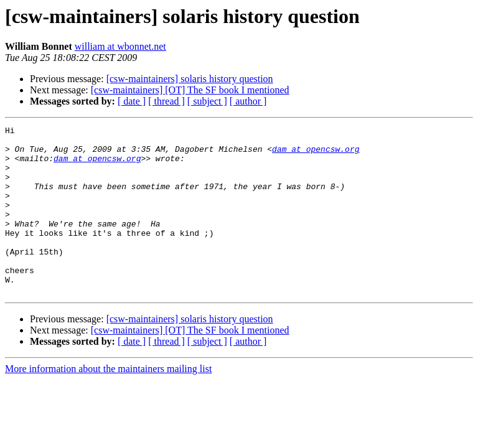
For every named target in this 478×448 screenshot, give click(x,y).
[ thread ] (166, 101)
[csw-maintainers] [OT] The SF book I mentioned (190, 90)
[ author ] (248, 101)
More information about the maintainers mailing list (108, 402)
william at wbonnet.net (120, 46)
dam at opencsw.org (316, 154)
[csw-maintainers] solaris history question (190, 79)
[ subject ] (207, 101)
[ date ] (132, 101)
